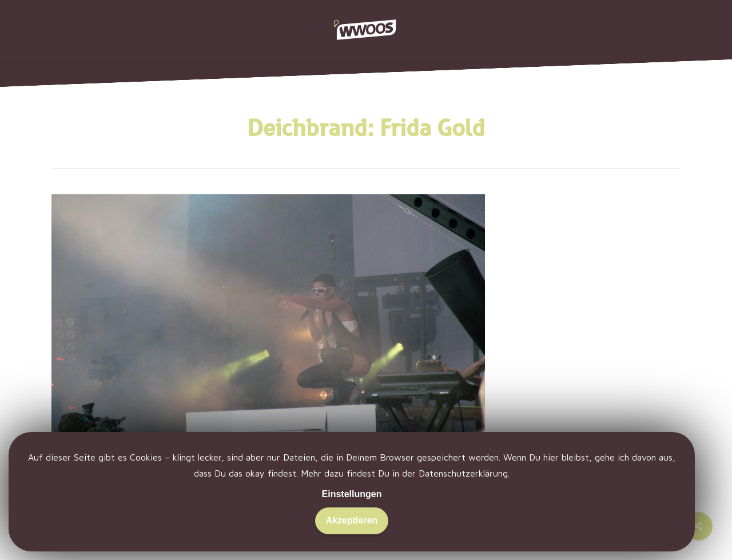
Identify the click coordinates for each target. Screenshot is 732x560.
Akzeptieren (352, 520)
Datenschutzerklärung (463, 473)
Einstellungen (352, 494)
